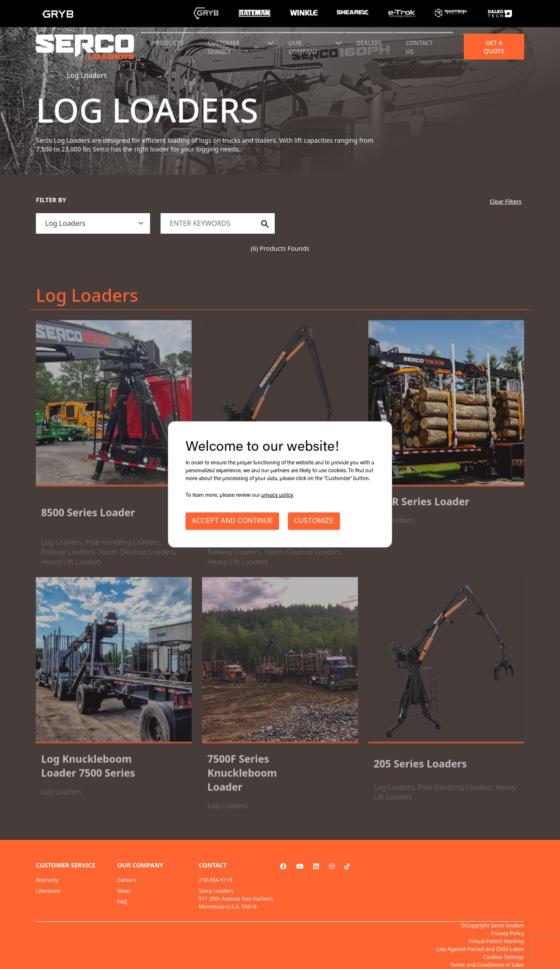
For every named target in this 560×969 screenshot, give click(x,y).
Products (168, 43)
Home (46, 75)
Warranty (47, 880)
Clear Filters (506, 201)
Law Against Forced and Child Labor (480, 949)
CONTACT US (419, 47)
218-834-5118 (215, 880)
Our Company (304, 47)
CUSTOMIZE (314, 521)
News (124, 891)
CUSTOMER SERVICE (224, 47)
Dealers (369, 43)
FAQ (122, 902)
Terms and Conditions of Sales (487, 965)
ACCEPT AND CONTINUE (232, 521)
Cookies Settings (504, 957)
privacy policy (277, 495)
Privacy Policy (507, 933)
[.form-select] (93, 223)
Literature (48, 891)
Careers (127, 880)
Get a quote (494, 47)
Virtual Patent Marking (496, 941)
